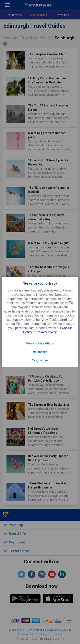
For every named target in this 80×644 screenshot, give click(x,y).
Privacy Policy (46, 332)
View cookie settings (40, 343)
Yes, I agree (40, 360)
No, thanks (40, 352)
